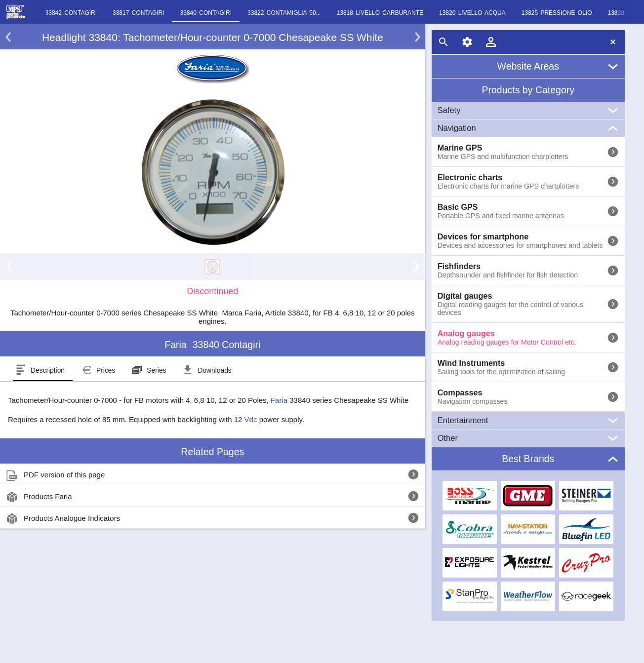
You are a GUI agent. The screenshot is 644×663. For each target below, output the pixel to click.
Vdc (251, 419)
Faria (279, 400)
